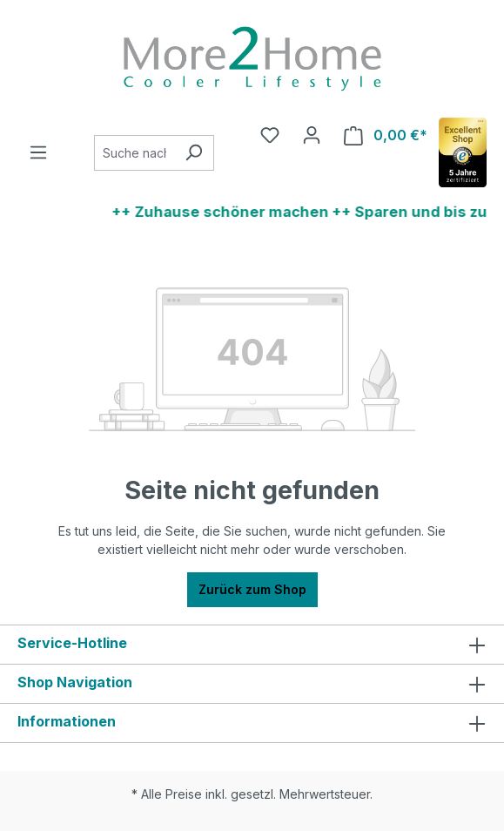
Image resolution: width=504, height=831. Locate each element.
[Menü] (38, 152)
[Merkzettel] (270, 135)
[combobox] (134, 153)
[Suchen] (194, 153)
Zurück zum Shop (252, 589)
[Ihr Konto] (312, 135)
